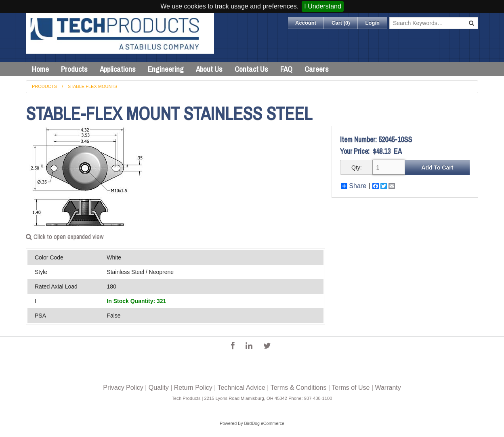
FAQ (286, 69)
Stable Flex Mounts (93, 86)
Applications (118, 69)
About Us (209, 69)
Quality (159, 388)
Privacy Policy (123, 388)
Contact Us (251, 69)
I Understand (323, 6)
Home (40, 69)
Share (354, 186)
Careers (317, 69)
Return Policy (193, 388)
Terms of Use (351, 388)
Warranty (388, 388)
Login (373, 23)
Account (306, 23)
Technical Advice (241, 388)
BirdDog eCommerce (264, 423)
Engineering (166, 69)
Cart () (341, 23)
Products (74, 69)
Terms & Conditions (299, 388)
